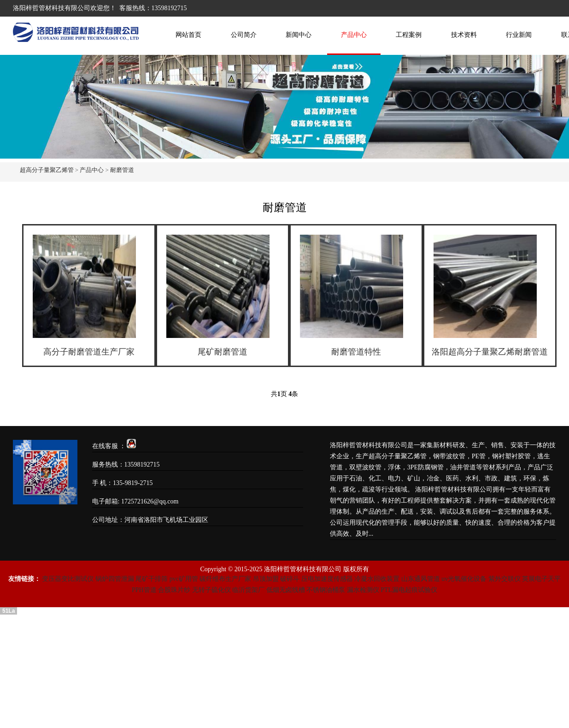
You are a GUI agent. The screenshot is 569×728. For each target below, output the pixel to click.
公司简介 (244, 35)
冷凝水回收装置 (377, 579)
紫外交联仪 (504, 579)
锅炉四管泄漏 (115, 579)
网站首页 (188, 35)
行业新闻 (519, 35)
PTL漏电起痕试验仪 (409, 590)
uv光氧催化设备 (464, 579)
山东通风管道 (421, 579)
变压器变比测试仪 (68, 579)
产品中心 (354, 35)
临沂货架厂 (248, 590)
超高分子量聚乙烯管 (47, 170)
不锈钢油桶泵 (326, 590)
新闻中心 (299, 35)
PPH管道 (144, 590)
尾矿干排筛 (152, 579)
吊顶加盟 (266, 579)
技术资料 (464, 35)
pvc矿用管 (184, 579)
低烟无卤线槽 (286, 590)
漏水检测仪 (363, 590)
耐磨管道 (122, 170)
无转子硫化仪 (211, 590)
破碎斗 (290, 579)
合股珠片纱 (174, 590)
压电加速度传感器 (327, 579)
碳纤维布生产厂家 (225, 579)
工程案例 (409, 35)
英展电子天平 (541, 579)
